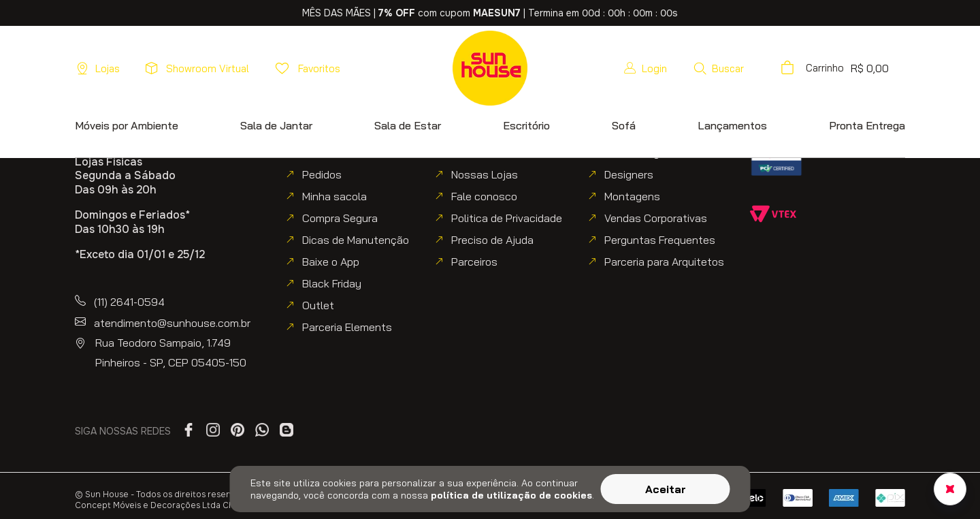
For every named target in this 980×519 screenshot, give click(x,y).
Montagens (632, 196)
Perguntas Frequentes (660, 240)
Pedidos (322, 174)
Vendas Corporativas (656, 218)
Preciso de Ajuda (492, 240)
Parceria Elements (347, 327)
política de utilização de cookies (511, 495)
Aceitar (666, 489)
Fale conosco (484, 196)
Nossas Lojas (485, 174)
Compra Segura (340, 218)
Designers (629, 174)
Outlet (318, 305)
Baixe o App (331, 262)
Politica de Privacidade (507, 218)
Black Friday (332, 283)
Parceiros (474, 262)
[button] (718, 68)
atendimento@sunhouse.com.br (172, 323)
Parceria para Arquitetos (664, 262)
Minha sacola (334, 196)
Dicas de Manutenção (356, 240)
